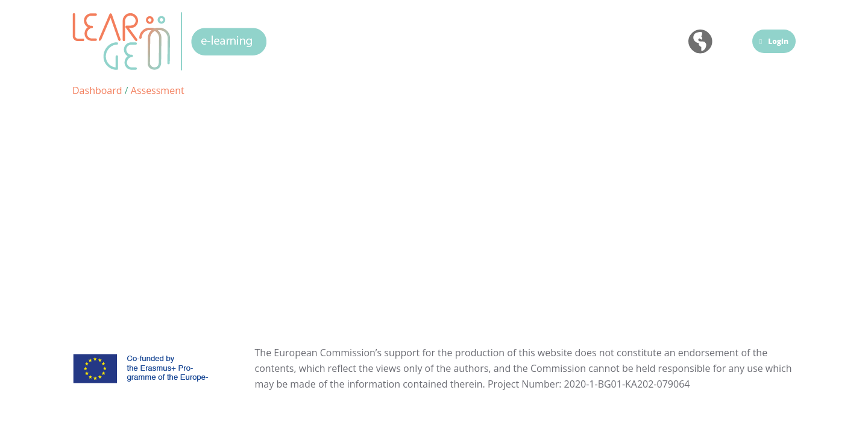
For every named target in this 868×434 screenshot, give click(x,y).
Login (774, 41)
